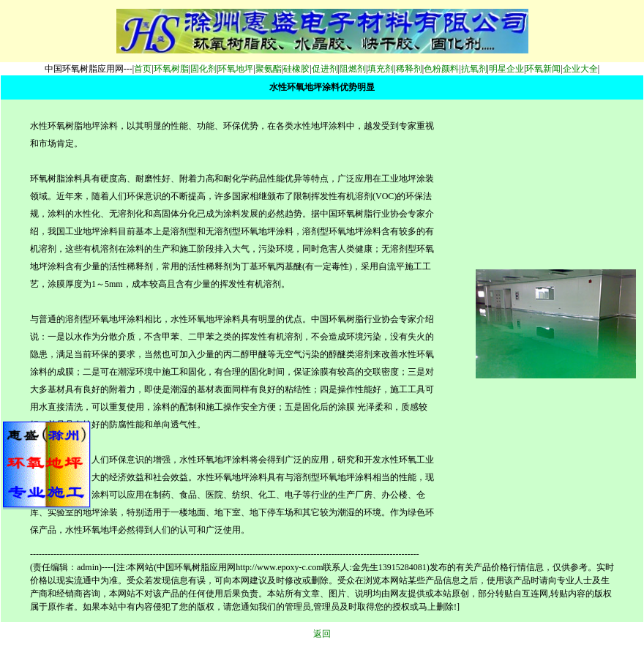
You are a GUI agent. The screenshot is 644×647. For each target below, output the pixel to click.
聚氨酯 (269, 69)
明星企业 (506, 69)
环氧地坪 (236, 69)
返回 (322, 634)
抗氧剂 (474, 69)
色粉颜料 (441, 69)
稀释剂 (409, 69)
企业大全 (580, 69)
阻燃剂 (353, 69)
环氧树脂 (171, 69)
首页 (143, 69)
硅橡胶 (296, 69)
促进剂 (325, 69)
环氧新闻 (543, 69)
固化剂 (203, 69)
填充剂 (381, 69)
